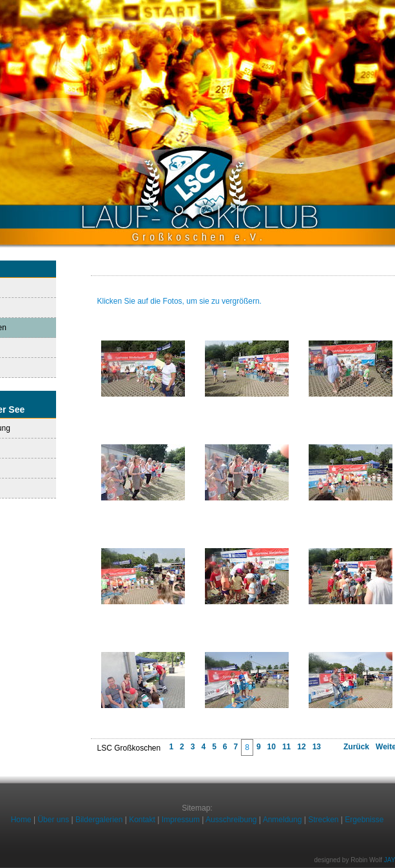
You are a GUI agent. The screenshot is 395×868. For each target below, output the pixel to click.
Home (21, 820)
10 (272, 747)
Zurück (356, 747)
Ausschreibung (231, 820)
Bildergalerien (99, 820)
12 (301, 747)
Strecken (323, 820)
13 (317, 747)
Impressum (181, 820)
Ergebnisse (364, 820)
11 (286, 747)
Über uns (53, 820)
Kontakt (142, 820)
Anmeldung (283, 820)
